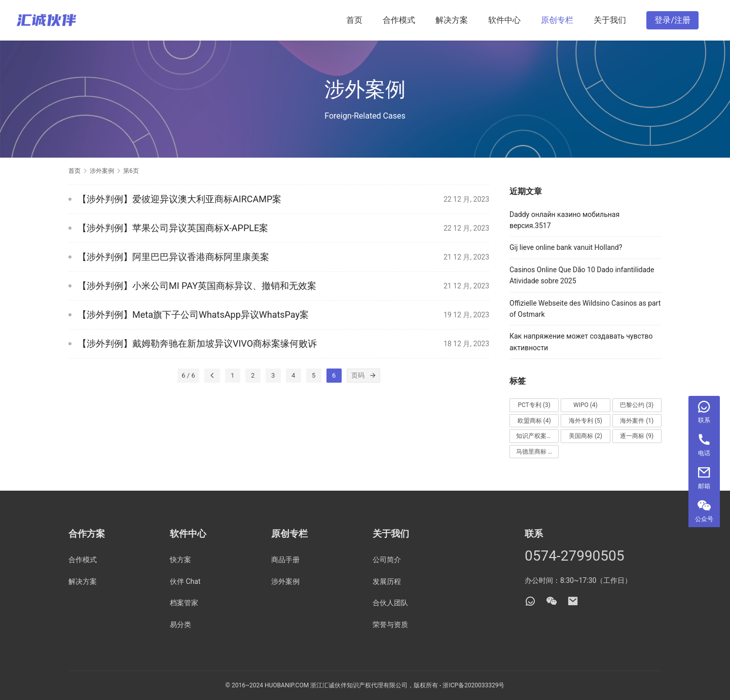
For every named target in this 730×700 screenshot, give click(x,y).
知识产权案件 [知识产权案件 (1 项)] (537, 436)
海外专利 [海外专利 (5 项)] (586, 421)
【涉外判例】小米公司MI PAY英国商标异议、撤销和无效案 (197, 286)
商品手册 (285, 560)
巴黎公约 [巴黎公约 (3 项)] (637, 405)
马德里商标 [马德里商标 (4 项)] (536, 452)
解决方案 (452, 20)
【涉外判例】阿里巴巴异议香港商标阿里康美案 (173, 257)
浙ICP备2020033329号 (473, 685)
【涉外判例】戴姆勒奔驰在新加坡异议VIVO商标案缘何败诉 (197, 343)
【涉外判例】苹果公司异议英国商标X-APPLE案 (173, 228)
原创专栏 (557, 20)
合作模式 (399, 20)
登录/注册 (672, 20)
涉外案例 (285, 581)
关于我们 (610, 20)
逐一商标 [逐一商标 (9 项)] (637, 436)
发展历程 (387, 581)
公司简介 (387, 560)
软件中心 (504, 20)
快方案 (180, 560)
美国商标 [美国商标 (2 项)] (586, 436)
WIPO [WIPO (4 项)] (586, 405)
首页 (354, 20)
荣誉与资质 (390, 624)
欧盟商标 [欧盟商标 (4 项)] (534, 421)
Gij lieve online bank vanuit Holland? (566, 247)
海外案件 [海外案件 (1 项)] (637, 421)
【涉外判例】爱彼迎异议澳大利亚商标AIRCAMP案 (179, 199)
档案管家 (184, 603)
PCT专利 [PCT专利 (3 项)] (534, 405)
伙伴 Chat (185, 581)
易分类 (180, 624)
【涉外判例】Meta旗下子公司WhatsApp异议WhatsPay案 (193, 315)
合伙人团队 (390, 603)
